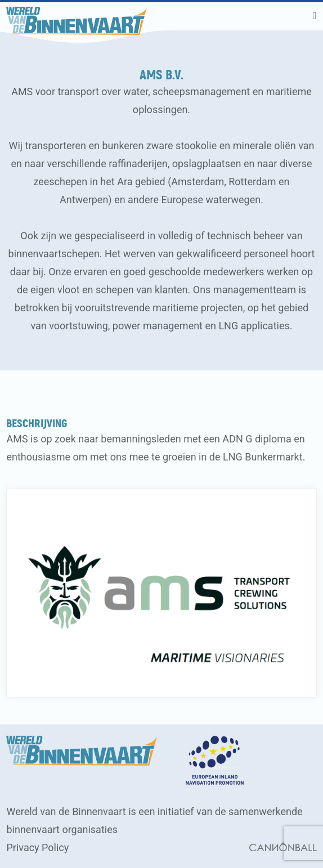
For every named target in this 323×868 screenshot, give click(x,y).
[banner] (77, 16)
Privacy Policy (37, 847)
